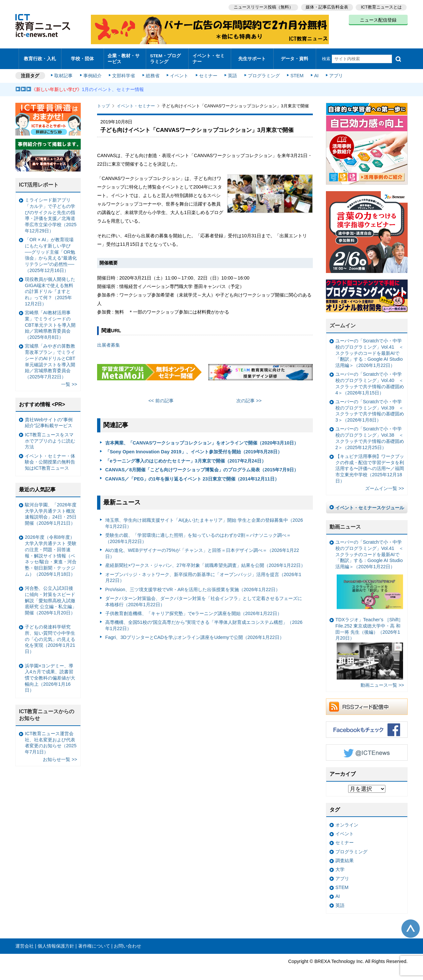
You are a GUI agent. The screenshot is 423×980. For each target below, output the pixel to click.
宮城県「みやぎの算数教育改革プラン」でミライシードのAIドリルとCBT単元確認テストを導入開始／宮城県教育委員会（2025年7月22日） (50, 358)
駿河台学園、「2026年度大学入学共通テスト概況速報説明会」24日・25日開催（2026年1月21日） (51, 511)
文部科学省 (124, 73)
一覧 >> (69, 381)
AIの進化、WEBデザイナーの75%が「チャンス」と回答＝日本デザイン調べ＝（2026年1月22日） (202, 550)
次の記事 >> (249, 397)
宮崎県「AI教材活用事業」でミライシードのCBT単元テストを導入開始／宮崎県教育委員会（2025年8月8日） (50, 322)
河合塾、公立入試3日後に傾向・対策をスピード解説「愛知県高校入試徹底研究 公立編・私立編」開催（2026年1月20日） (51, 598)
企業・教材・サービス (123, 57)
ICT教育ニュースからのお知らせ (47, 712)
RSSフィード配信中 (367, 703)
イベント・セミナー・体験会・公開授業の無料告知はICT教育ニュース (50, 459)
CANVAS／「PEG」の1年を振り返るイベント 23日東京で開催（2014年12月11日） (192, 476)
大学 (340, 866)
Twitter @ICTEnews (367, 749)
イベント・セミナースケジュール (370, 504)
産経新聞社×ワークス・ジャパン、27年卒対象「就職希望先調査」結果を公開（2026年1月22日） (205, 562)
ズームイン (343, 323)
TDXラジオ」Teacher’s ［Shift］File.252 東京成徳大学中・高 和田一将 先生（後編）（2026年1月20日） (369, 645)
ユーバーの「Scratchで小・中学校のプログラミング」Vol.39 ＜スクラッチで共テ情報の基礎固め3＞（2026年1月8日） (370, 408)
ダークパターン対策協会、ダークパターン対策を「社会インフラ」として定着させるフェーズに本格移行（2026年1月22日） (204, 598)
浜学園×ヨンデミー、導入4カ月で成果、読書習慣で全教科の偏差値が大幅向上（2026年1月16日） (50, 675)
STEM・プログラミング (167, 57)
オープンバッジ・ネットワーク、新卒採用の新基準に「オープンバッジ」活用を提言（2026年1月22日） (203, 574)
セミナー (208, 73)
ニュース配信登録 (378, 20)
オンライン (347, 822)
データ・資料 (295, 57)
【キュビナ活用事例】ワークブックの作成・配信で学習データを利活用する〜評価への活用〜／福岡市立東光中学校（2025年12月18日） (370, 465)
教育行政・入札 (40, 57)
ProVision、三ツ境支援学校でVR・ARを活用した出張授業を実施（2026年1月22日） (193, 586)
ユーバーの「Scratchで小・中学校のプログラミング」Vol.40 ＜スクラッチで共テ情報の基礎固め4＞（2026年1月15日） (370, 380)
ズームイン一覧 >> (385, 485)
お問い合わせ (127, 943)
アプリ (334, 73)
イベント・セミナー (208, 57)
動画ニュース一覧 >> (382, 682)
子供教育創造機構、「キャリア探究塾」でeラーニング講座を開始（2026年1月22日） (194, 610)
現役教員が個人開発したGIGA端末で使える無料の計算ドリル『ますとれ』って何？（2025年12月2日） (50, 288)
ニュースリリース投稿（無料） (262, 7)
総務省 (153, 73)
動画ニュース (345, 524)
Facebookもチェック (367, 726)
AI (314, 73)
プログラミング (262, 73)
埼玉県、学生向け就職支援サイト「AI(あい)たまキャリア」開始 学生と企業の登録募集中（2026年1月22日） (204, 520)
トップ (103, 103)
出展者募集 (109, 342)
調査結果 (345, 857)
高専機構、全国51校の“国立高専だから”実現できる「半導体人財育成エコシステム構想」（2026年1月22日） (204, 622)
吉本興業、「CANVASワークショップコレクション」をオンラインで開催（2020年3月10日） (202, 440)
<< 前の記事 (161, 397)
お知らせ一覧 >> (60, 756)
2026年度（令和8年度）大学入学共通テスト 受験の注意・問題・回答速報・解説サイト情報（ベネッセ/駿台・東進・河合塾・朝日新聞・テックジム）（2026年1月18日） (51, 553)
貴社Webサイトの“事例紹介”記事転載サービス (49, 419)
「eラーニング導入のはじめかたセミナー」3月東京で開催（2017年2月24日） (186, 458)
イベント (179, 73)
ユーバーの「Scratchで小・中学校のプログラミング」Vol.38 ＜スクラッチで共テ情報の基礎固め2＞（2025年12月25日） (370, 435)
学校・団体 (83, 57)
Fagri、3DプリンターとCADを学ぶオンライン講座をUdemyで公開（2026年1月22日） (195, 634)
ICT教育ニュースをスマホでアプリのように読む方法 (50, 437)
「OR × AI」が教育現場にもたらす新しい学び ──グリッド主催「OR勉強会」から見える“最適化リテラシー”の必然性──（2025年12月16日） (51, 252)
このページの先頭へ (411, 926)
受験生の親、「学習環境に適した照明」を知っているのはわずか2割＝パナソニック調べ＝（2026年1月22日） (198, 535)
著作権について (94, 943)
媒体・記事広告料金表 (327, 7)
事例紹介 (93, 73)
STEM (296, 73)
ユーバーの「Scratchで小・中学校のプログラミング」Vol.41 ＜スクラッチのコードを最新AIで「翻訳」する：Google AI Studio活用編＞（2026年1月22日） (369, 350)
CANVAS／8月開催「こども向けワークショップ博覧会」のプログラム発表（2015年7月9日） (202, 467)
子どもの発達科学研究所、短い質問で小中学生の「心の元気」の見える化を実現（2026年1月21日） (50, 636)
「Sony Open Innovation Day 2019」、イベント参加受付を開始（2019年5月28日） (194, 449)
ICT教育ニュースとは (381, 7)
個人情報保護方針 (56, 943)
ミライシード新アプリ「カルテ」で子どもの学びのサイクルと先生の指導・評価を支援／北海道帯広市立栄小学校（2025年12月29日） (51, 212)
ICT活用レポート (39, 182)
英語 (232, 73)
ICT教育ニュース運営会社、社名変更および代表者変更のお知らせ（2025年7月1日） (51, 739)
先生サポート (252, 57)
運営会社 (25, 943)
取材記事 (64, 73)
